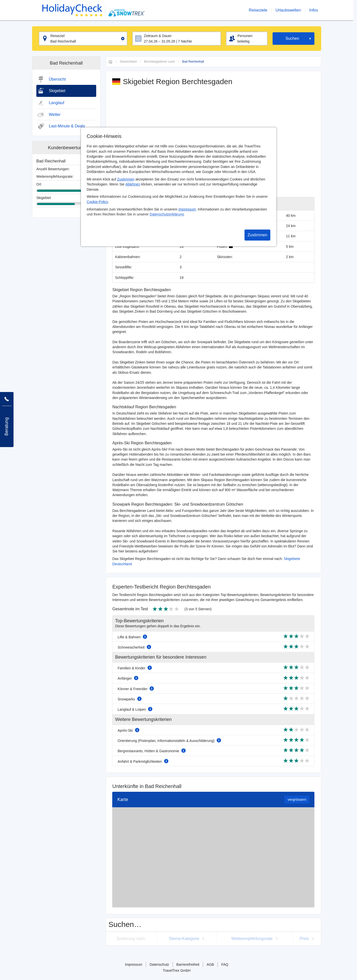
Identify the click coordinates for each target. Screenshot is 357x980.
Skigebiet (57, 91)
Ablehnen (133, 184)
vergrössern (297, 800)
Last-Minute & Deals (67, 126)
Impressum (187, 209)
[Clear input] (123, 39)
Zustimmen (126, 179)
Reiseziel (57, 36)
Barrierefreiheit (188, 964)
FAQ (225, 964)
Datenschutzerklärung (167, 214)
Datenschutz (159, 964)
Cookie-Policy (97, 202)
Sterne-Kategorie (184, 939)
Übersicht (57, 79)
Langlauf (56, 103)
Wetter (55, 115)
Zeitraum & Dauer (158, 36)
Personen (245, 36)
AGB (210, 964)
